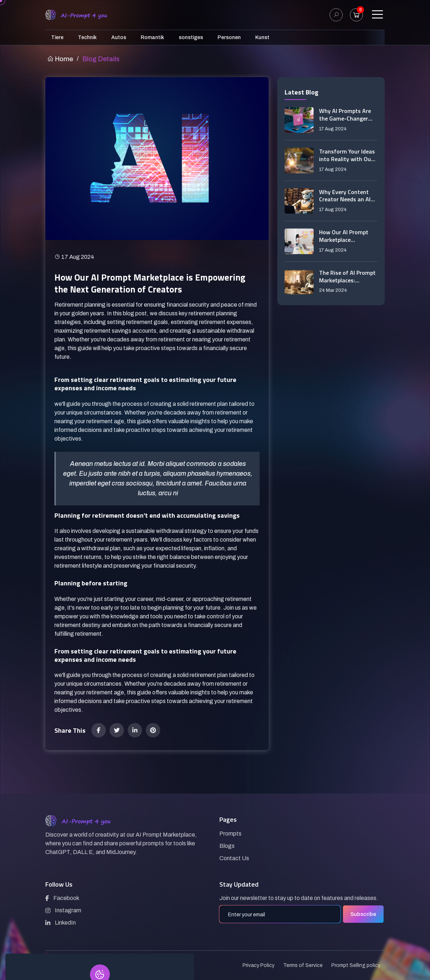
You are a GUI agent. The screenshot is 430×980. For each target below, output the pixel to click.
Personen (229, 37)
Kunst (262, 37)
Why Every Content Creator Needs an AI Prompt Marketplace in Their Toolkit (348, 196)
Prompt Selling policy (356, 965)
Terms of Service (303, 965)
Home (60, 59)
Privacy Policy (259, 965)
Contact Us (234, 858)
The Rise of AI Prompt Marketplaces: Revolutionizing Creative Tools (347, 277)
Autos (119, 37)
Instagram (63, 910)
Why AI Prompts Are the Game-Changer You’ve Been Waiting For (345, 115)
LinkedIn (61, 923)
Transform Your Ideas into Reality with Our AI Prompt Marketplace (347, 155)
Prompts (230, 834)
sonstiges (191, 37)
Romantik (152, 37)
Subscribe (363, 914)
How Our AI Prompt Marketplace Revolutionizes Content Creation (344, 236)
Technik (87, 37)
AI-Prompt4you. (86, 965)
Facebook (62, 898)
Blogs (227, 846)
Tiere (57, 37)
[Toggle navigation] (377, 15)
